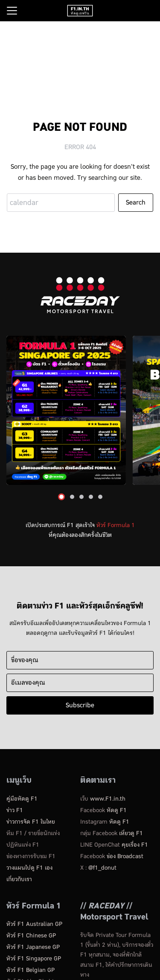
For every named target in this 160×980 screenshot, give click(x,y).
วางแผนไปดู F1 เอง (29, 868)
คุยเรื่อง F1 (135, 845)
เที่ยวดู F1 (131, 833)
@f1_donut (102, 868)
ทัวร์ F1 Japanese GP (33, 947)
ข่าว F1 (15, 810)
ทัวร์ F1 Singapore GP (34, 958)
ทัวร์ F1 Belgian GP (31, 970)
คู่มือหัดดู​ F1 (22, 799)
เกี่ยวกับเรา (19, 879)
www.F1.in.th (108, 799)
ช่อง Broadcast (125, 856)
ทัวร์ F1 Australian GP (34, 924)
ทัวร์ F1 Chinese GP (31, 935)
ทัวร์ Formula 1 (116, 525)
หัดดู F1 (117, 810)
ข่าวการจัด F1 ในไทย (31, 822)
